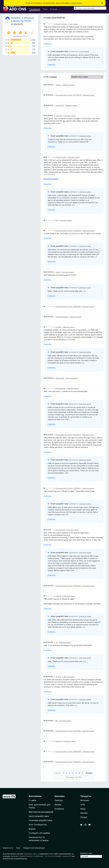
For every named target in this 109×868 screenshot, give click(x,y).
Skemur (58, 677)
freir (57, 220)
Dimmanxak (60, 378)
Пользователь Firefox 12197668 (68, 731)
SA (57, 642)
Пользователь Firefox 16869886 (68, 752)
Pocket (84, 817)
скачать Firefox (76, 3)
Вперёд (89, 773)
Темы (45, 9)
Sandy (58, 272)
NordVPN (18, 24)
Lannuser (59, 116)
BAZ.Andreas (61, 388)
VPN (83, 805)
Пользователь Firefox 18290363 (68, 307)
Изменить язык (86, 853)
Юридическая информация (34, 848)
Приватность (8, 848)
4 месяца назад (88, 488)
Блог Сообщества (38, 825)
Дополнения (35, 796)
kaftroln (59, 596)
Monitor (84, 813)
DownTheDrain (61, 24)
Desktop (59, 800)
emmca (58, 85)
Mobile (58, 805)
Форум (32, 829)
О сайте (32, 800)
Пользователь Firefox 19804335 (68, 762)
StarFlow (59, 741)
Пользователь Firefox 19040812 (68, 435)
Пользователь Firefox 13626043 (68, 488)
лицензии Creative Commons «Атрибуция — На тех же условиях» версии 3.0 (41, 856)
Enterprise (59, 809)
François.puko (61, 157)
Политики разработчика (40, 820)
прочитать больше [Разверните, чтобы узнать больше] (51, 179)
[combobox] (90, 8)
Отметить (47, 44)
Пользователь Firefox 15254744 (68, 586)
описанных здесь (31, 854)
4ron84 (58, 327)
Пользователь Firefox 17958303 (68, 231)
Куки (18, 848)
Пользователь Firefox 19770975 (68, 95)
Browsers (85, 800)
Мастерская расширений (41, 812)
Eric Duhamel (61, 530)
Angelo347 (60, 105)
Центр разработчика (39, 816)
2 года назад (73, 24)
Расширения (35, 9)
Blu (57, 721)
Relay (83, 809)
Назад (58, 773)
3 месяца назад (68, 85)
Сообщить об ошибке (39, 833)
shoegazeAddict (62, 317)
